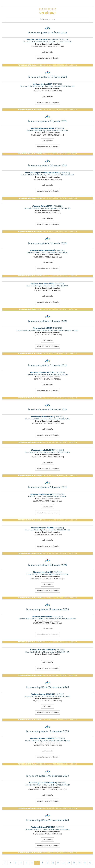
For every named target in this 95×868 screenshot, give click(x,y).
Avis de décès (48, 52)
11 (58, 863)
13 (69, 863)
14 (74, 863)
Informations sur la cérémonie (47, 58)
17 (90, 863)
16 (85, 863)
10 (53, 863)
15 (79, 863)
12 (63, 863)
